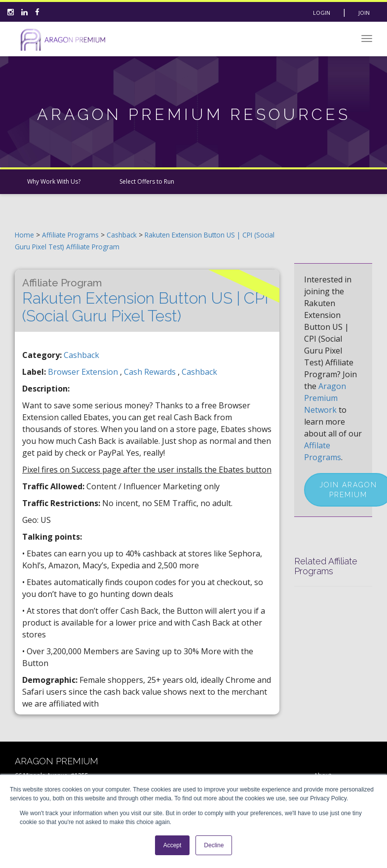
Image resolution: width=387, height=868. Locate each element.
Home (24, 235)
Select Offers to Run (147, 181)
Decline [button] (214, 845)
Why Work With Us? (54, 181)
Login (322, 13)
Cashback (123, 235)
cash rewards (151, 372)
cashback (199, 372)
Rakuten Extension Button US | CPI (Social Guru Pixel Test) (145, 300)
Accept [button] (173, 845)
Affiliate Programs (70, 235)
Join (364, 13)
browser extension (84, 372)
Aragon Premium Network (325, 398)
